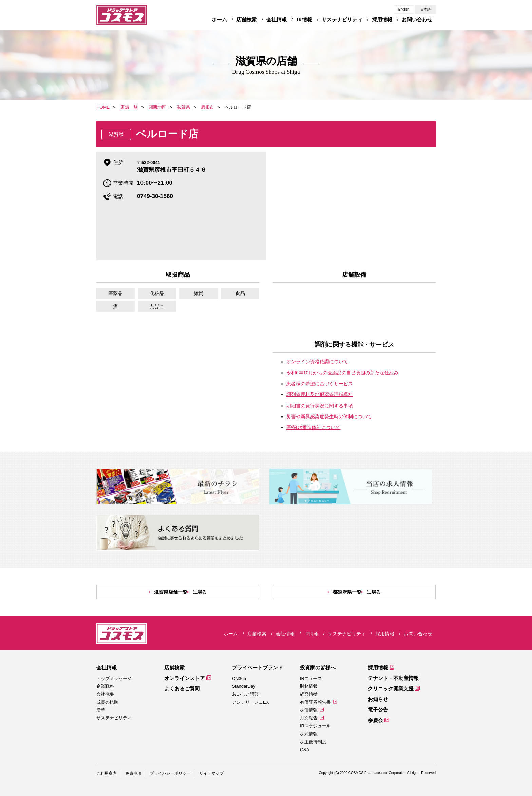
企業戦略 (105, 686)
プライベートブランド (258, 668)
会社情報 (107, 668)
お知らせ (378, 699)
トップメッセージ (114, 678)
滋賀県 (183, 107)
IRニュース (311, 678)
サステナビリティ (114, 718)
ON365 (239, 678)
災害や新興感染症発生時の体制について (329, 416)
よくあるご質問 (182, 689)
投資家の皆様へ (318, 668)
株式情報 (309, 734)
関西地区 (157, 107)
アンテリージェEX (250, 702)
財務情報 (309, 686)
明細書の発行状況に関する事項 (320, 406)
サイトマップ (211, 773)
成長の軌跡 (107, 702)
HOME (103, 107)
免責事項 (133, 773)
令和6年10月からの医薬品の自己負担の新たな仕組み (343, 373)
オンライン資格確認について (317, 362)
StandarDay (244, 686)
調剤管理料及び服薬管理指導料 (320, 394)
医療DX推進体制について (313, 427)
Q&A (305, 750)
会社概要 (105, 694)
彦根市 (207, 107)
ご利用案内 (107, 773)
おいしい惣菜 (245, 694)
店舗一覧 (129, 107)
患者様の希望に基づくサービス (320, 384)
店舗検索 (174, 668)
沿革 (101, 710)
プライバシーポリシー (170, 773)
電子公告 (378, 710)
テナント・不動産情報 (393, 678)
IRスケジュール (315, 726)
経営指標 (309, 694)
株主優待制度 (313, 742)
